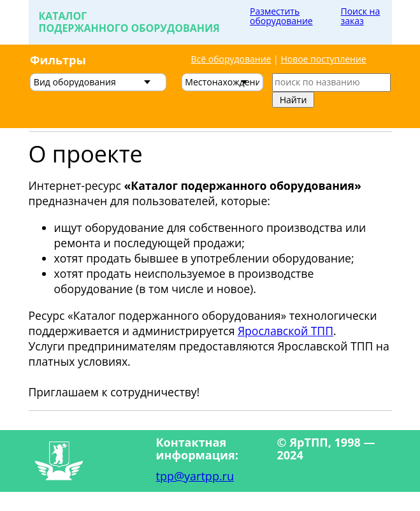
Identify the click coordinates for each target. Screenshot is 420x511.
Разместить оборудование (281, 16)
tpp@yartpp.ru (195, 476)
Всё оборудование (231, 59)
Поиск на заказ (361, 16)
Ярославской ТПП (286, 331)
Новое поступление (323, 59)
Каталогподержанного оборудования (129, 22)
